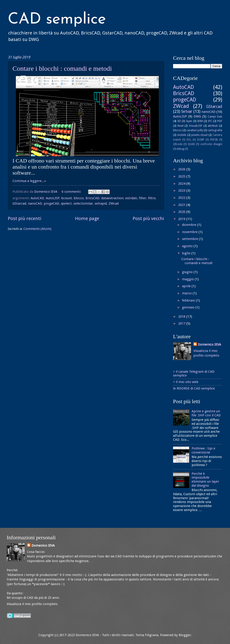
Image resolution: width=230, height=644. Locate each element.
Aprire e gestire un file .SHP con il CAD (206, 413)
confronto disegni (211, 144)
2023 (182, 190)
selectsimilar (83, 203)
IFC (210, 121)
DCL (189, 140)
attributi (213, 126)
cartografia (215, 130)
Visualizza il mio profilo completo (32, 604)
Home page (87, 218)
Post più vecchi (148, 218)
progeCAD (51, 203)
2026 (182, 169)
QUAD (191, 144)
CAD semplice (57, 20)
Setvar (187, 111)
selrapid (101, 203)
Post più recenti (25, 218)
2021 (182, 205)
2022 (182, 198)
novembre (190, 232)
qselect (66, 203)
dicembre (190, 225)
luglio (187, 253)
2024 (182, 184)
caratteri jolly (195, 130)
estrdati (131, 198)
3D (179, 121)
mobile (182, 135)
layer (189, 121)
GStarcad (19, 203)
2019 (182, 219)
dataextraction (112, 198)
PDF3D (214, 140)
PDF (220, 121)
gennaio (189, 307)
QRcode (178, 144)
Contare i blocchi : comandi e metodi (62, 68)
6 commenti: (72, 192)
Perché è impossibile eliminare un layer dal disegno (205, 480)
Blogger (185, 635)
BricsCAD (92, 198)
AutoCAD (37, 198)
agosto (188, 246)
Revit (181, 126)
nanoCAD (35, 203)
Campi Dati (215, 117)
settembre (190, 239)
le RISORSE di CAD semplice (194, 388)
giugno (188, 272)
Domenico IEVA (209, 344)
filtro (152, 198)
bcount (67, 198)
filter (143, 198)
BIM (200, 121)
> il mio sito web (186, 382)
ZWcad (114, 203)
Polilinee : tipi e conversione (203, 450)
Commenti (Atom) (37, 229)
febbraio (189, 300)
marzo (187, 293)
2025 (182, 176)
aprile (187, 286)
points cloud (200, 135)
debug (180, 149)
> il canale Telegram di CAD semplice (194, 374)
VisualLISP (196, 126)
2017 (182, 323)
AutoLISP (53, 198)
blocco (79, 198)
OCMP (201, 140)
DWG (197, 116)
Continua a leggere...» (29, 181)
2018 (182, 317)
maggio (188, 279)
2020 (182, 212)
